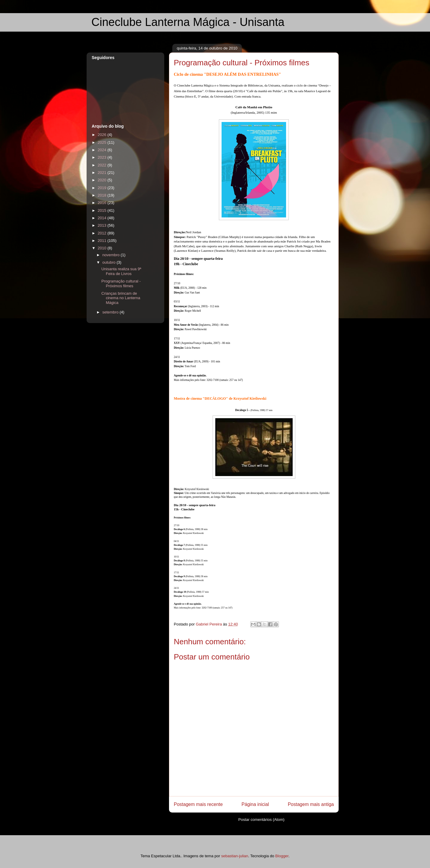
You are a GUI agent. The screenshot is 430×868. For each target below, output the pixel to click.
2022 (103, 165)
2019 (103, 188)
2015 (103, 210)
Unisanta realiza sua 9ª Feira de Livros (121, 271)
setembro (111, 312)
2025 (103, 142)
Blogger (282, 856)
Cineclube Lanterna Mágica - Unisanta (188, 22)
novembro (112, 255)
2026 (103, 135)
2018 (103, 195)
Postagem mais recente (198, 804)
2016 (103, 203)
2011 (103, 241)
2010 (103, 248)
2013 (103, 225)
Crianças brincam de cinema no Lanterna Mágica (121, 298)
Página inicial (255, 804)
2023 (103, 157)
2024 (103, 150)
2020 (103, 180)
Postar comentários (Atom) (261, 820)
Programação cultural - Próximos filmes (121, 284)
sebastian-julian (235, 856)
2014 (103, 218)
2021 (103, 173)
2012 (103, 233)
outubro (110, 262)
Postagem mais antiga (311, 804)
